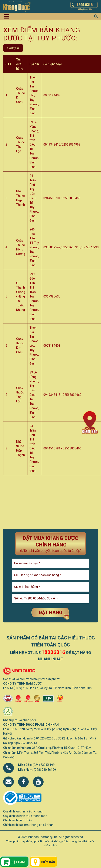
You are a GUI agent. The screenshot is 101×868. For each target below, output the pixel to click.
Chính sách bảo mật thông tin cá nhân (28, 825)
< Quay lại (13, 48)
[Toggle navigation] (8, 16)
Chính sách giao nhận (17, 820)
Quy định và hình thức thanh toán (25, 816)
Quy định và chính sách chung (23, 811)
